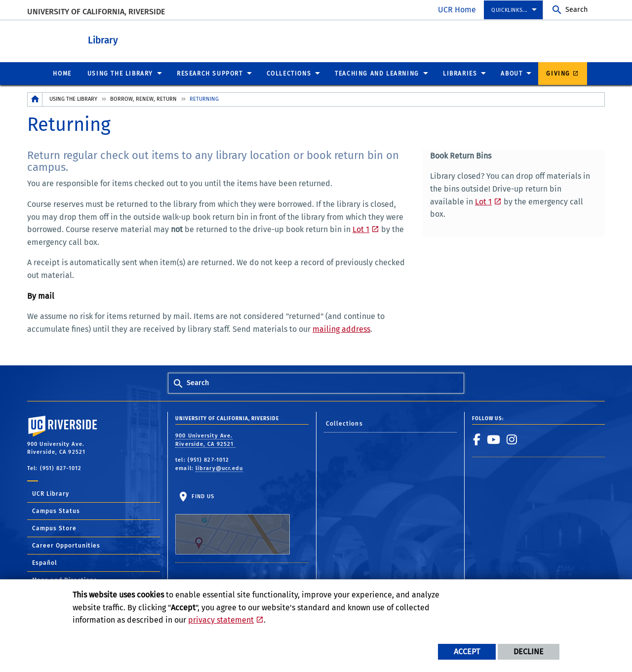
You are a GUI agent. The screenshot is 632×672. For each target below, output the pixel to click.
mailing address (341, 329)
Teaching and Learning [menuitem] (377, 73)
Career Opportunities (66, 545)
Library (138, 39)
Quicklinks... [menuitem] (510, 10)
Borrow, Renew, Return (143, 99)
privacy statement (221, 620)
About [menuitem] (512, 73)
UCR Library (51, 493)
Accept (467, 652)
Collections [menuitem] (289, 73)
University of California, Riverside (96, 12)
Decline (529, 652)
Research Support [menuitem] (210, 73)
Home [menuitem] (62, 73)
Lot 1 (361, 229)
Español (45, 562)
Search (576, 10)
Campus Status (56, 511)
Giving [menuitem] (558, 73)
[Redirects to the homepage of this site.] (35, 99)
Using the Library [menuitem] (120, 73)
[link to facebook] (477, 439)
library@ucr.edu (219, 468)
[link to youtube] (494, 439)
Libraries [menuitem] (460, 73)
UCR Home (457, 10)
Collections (344, 423)
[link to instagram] (512, 439)
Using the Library (73, 99)
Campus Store (54, 528)
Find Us (233, 523)
